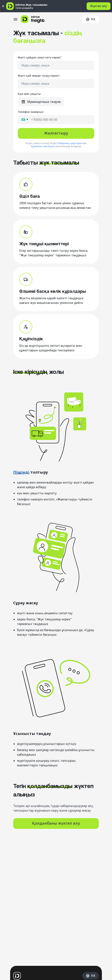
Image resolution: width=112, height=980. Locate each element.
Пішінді (21, 472)
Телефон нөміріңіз (31, 112)
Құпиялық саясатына (43, 146)
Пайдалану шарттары (69, 143)
